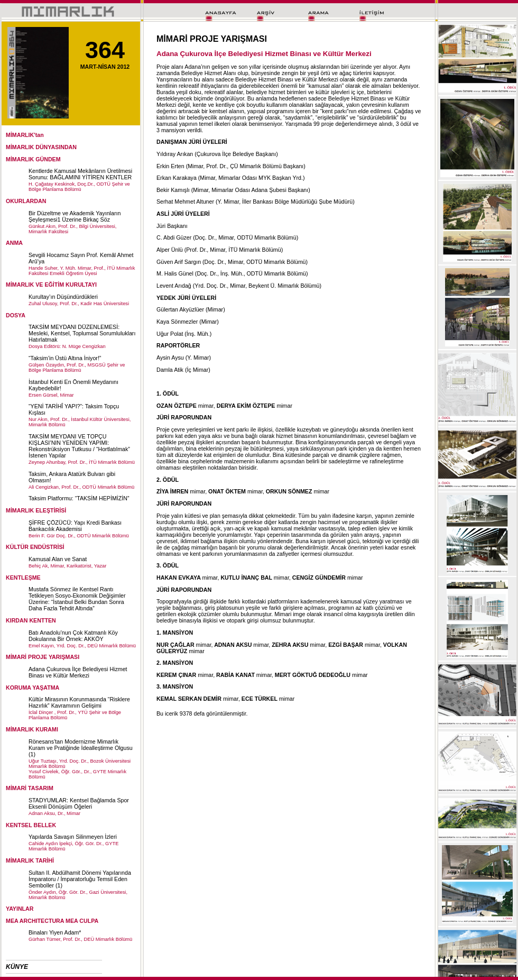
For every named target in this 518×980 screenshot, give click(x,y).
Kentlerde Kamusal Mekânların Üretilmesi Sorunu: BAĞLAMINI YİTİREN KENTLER (80, 174)
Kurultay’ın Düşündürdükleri (63, 297)
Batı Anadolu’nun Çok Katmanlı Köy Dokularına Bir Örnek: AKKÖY (73, 636)
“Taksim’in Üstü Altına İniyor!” (65, 358)
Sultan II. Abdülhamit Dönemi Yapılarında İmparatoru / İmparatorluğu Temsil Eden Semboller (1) (80, 879)
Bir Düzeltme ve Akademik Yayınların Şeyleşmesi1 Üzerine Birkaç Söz (75, 216)
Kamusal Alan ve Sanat (58, 559)
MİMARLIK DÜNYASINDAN (41, 147)
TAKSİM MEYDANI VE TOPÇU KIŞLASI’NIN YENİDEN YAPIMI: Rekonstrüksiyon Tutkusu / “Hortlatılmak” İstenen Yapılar (79, 446)
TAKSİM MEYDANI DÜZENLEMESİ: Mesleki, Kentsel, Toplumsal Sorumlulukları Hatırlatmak (82, 333)
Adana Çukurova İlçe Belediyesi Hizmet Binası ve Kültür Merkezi (78, 672)
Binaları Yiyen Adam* (55, 932)
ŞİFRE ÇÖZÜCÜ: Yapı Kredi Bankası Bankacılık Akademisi (75, 526)
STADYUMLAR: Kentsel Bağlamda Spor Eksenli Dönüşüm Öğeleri (79, 803)
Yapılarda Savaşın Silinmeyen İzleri (73, 837)
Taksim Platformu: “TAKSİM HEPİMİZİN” (79, 498)
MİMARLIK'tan (25, 135)
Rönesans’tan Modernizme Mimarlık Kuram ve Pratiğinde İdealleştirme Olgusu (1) (81, 748)
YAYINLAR (20, 909)
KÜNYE (17, 967)
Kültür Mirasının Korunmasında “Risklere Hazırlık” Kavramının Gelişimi (79, 702)
